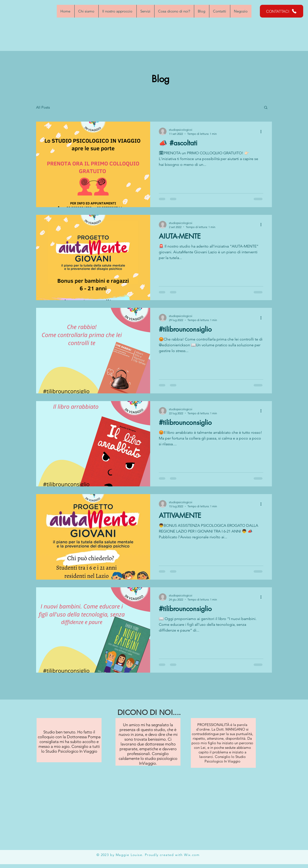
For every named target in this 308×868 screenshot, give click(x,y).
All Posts (43, 107)
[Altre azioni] (263, 131)
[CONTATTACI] (282, 11)
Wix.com (192, 855)
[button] (266, 108)
